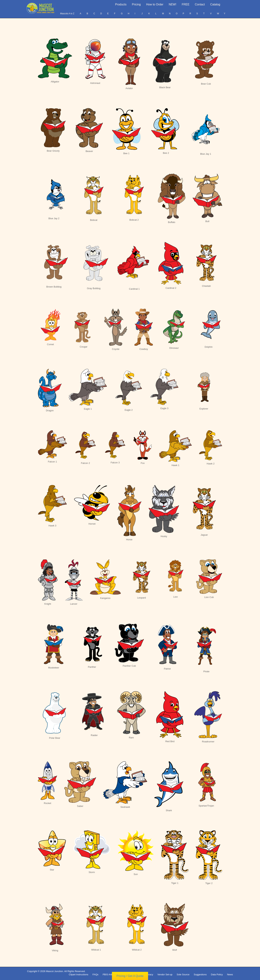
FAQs (95, 974)
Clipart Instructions (79, 974)
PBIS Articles (109, 974)
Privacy (149, 974)
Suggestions (200, 974)
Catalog (215, 4)
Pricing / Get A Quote (130, 976)
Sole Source (183, 974)
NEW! (173, 4)
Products (121, 4)
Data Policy (217, 974)
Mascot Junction (55, 971)
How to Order (155, 4)
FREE (186, 4)
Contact (200, 4)
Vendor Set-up (165, 974)
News (230, 974)
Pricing (136, 4)
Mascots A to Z (67, 14)
